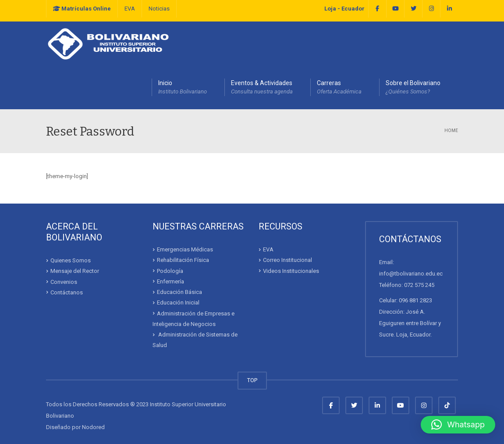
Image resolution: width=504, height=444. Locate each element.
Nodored (93, 427)
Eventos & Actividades (262, 88)
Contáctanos (67, 292)
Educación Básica (179, 292)
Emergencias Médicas (185, 249)
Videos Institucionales (291, 270)
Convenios (64, 281)
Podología (170, 270)
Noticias (159, 9)
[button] (458, 425)
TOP (252, 380)
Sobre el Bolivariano (413, 88)
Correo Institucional (287, 260)
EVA (130, 9)
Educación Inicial (178, 303)
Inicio (183, 88)
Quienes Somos (71, 260)
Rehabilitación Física (183, 260)
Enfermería (170, 281)
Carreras (339, 88)
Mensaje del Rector (75, 271)
